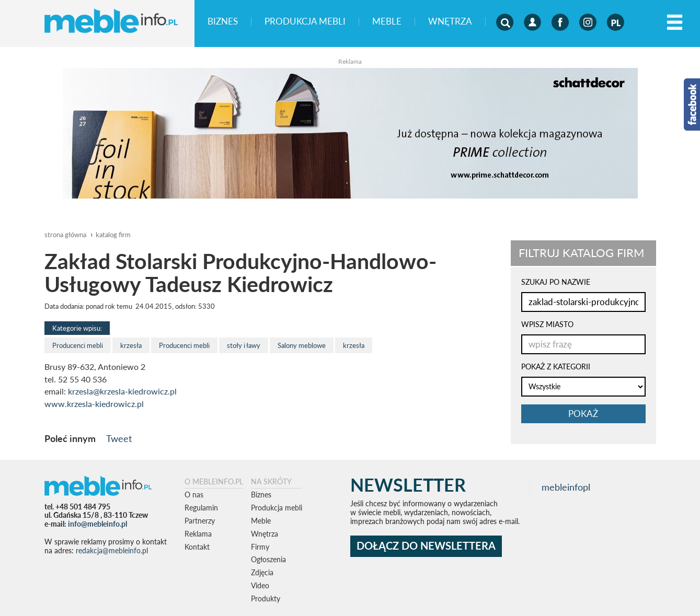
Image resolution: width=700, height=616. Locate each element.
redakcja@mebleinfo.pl (112, 550)
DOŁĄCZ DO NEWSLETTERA (426, 546)
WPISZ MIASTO (547, 324)
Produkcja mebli (305, 22)
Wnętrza (450, 22)
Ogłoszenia (268, 559)
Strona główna (65, 235)
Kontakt (197, 547)
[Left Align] (675, 23)
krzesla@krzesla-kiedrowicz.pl (122, 391)
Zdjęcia (262, 572)
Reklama (198, 534)
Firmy (260, 547)
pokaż (583, 414)
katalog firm (113, 235)
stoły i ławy (244, 345)
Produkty (266, 598)
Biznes (223, 22)
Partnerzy (200, 521)
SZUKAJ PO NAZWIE (556, 282)
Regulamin (201, 508)
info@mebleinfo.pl (97, 524)
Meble (387, 22)
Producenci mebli (78, 345)
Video (260, 585)
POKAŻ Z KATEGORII (556, 367)
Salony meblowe (302, 345)
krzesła (131, 345)
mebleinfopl (566, 487)
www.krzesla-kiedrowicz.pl (94, 404)
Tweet (119, 438)
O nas (194, 495)
